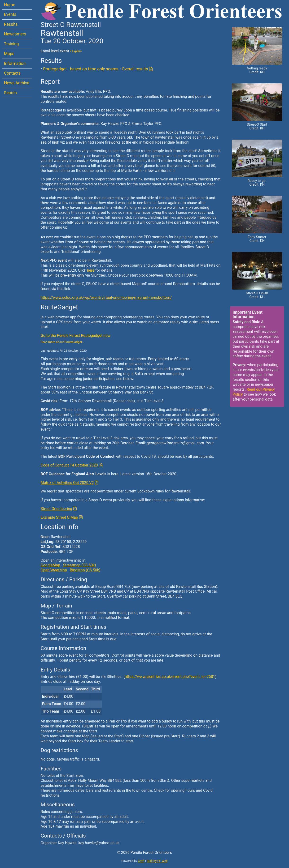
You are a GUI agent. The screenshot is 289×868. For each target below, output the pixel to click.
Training (11, 44)
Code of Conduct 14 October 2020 (69, 465)
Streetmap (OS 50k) (79, 565)
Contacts (12, 73)
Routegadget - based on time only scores (81, 69)
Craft (141, 861)
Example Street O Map (59, 517)
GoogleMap (50, 565)
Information (15, 64)
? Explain (75, 51)
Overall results (135, 69)
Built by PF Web (157, 861)
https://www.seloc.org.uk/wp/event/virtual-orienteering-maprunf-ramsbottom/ (106, 297)
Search (10, 93)
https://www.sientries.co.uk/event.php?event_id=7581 (170, 677)
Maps (9, 54)
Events (10, 14)
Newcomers (15, 34)
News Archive (17, 83)
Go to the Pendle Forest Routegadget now (76, 336)
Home (10, 5)
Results (11, 24)
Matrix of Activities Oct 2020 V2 (67, 483)
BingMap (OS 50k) (85, 570)
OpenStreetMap (54, 570)
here (91, 270)
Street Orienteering (56, 509)
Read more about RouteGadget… (62, 342)
